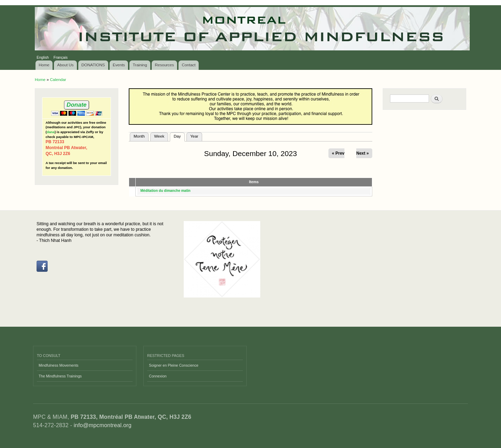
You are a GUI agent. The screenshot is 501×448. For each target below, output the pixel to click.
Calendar (58, 80)
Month (139, 136)
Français (61, 57)
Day (179, 136)
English (43, 57)
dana (51, 132)
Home (44, 65)
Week (159, 136)
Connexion (158, 376)
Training (140, 65)
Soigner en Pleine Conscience (174, 365)
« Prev (338, 153)
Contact (189, 65)
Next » (363, 153)
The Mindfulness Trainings (60, 376)
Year (194, 136)
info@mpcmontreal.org (103, 425)
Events (119, 65)
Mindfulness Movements (58, 365)
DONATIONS (93, 65)
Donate (76, 105)
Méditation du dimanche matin (166, 191)
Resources (164, 65)
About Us (65, 65)
